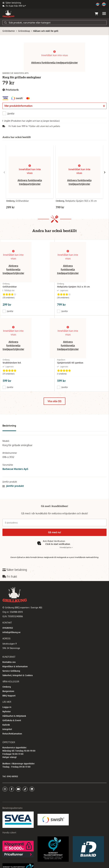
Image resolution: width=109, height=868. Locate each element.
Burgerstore (8, 691)
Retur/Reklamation (12, 734)
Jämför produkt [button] (13, 486)
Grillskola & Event (12, 720)
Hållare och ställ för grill (46, 31)
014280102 (8, 628)
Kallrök (6, 725)
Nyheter (7, 711)
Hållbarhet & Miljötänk (14, 716)
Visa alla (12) (55, 401)
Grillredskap (24, 31)
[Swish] (53, 819)
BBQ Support (9, 696)
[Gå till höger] (105, 172)
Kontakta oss (9, 662)
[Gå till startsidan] (8, 14)
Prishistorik (11, 90)
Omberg (7, 687)
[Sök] (55, 23)
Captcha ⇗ (66, 547)
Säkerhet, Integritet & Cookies (18, 675)
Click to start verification (58, 544)
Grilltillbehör (9, 31)
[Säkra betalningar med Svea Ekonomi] (18, 819)
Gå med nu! (55, 532)
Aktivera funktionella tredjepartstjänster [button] (55, 63)
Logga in (7, 707)
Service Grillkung (11, 671)
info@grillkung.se (11, 632)
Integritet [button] (7, 729)
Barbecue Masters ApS (15, 469)
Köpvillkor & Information (15, 666)
